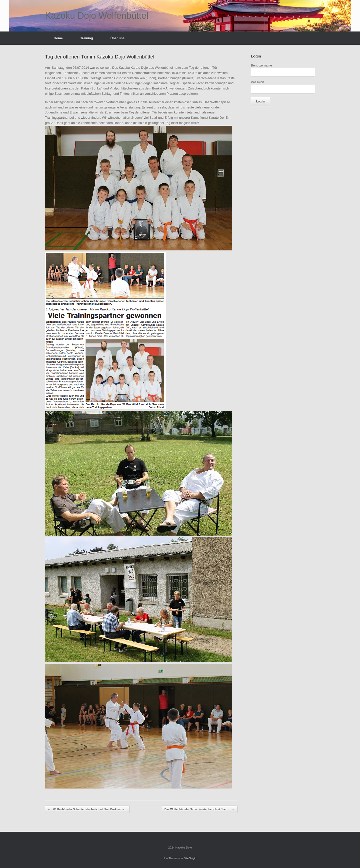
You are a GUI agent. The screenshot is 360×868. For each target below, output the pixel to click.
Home (58, 38)
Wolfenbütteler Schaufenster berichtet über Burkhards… (87, 809)
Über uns (117, 38)
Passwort (257, 82)
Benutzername (261, 65)
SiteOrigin (190, 858)
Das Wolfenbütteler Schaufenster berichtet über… (200, 809)
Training (87, 38)
